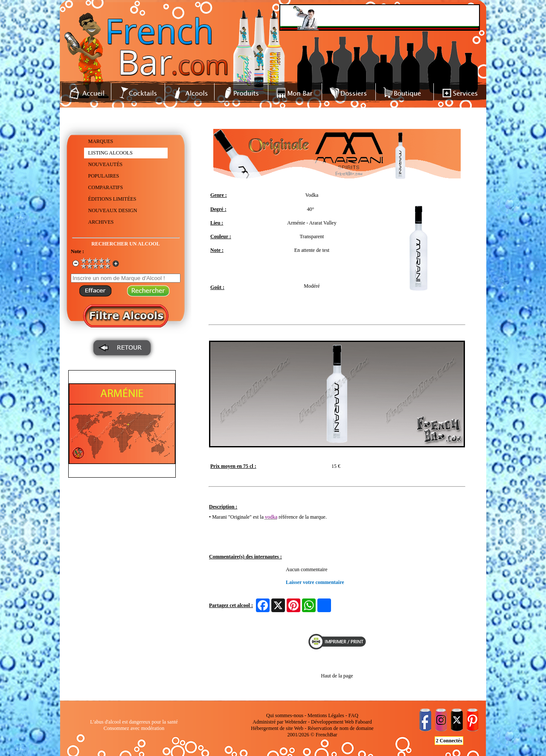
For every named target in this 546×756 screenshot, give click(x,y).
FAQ (353, 715)
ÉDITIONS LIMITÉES (112, 199)
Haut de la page (337, 676)
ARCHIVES (101, 222)
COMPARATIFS (106, 187)
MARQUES (101, 141)
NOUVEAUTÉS (106, 164)
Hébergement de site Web (277, 728)
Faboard (363, 722)
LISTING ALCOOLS (110, 153)
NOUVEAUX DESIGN (113, 210)
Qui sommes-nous (285, 715)
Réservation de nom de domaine (341, 728)
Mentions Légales (326, 715)
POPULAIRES (104, 176)
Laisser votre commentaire (315, 582)
